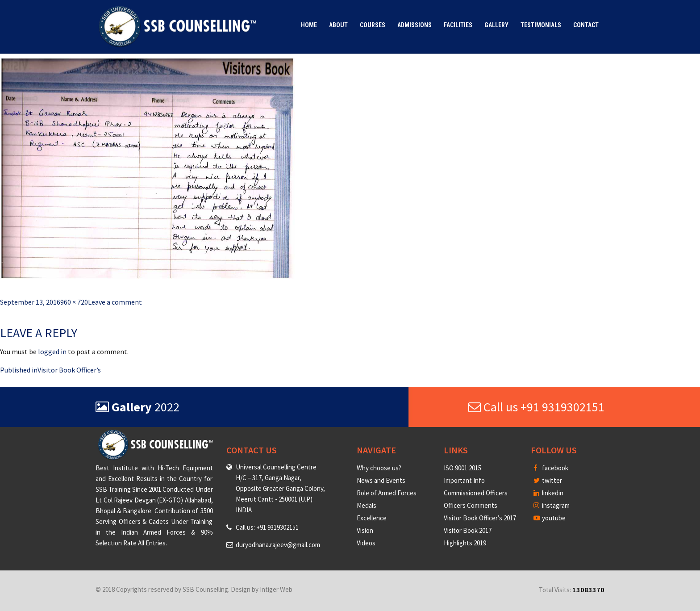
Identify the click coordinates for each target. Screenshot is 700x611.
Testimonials (541, 25)
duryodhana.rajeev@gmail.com (278, 545)
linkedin (548, 493)
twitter (548, 480)
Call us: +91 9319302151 (267, 527)
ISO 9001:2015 (462, 468)
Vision (365, 530)
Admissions (415, 25)
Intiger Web (276, 589)
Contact (586, 25)
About (338, 25)
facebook (551, 468)
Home (309, 25)
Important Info (464, 480)
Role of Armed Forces (387, 493)
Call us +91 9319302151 (536, 407)
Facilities (458, 25)
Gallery (496, 25)
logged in (52, 352)
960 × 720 (74, 302)
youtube (550, 518)
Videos (366, 543)
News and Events (381, 480)
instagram (552, 505)
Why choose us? (379, 468)
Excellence (372, 518)
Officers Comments (471, 505)
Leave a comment (115, 302)
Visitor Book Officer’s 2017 (480, 518)
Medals (367, 505)
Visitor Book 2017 (468, 530)
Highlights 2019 (465, 543)
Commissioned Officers (476, 493)
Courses (373, 25)
